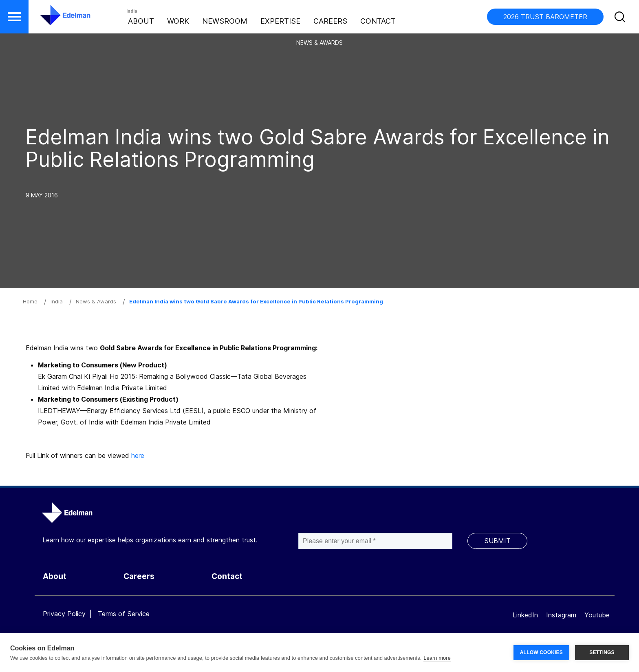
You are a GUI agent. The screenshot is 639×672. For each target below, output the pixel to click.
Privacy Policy (64, 614)
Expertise (280, 21)
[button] (14, 17)
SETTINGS (602, 652)
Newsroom (225, 21)
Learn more (437, 658)
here (138, 455)
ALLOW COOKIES (541, 652)
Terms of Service (124, 614)
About (141, 21)
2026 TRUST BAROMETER (545, 17)
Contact (378, 21)
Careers (330, 21)
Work (178, 21)
